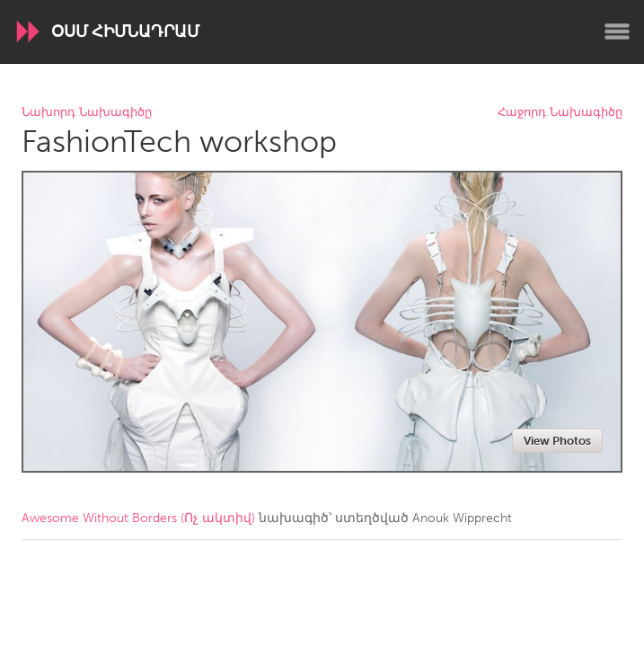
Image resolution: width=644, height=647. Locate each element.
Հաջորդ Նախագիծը (560, 113)
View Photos (557, 441)
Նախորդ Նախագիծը (87, 113)
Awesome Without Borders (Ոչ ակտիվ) (138, 518)
